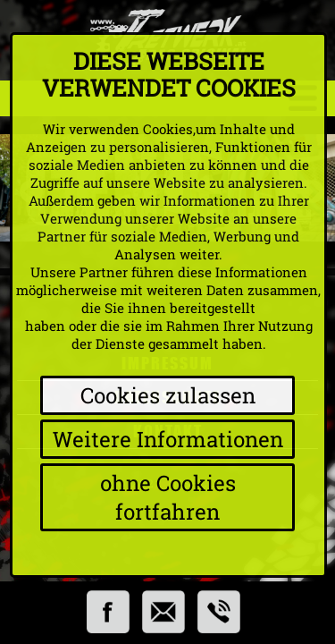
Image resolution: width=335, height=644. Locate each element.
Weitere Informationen (168, 439)
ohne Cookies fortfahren (168, 497)
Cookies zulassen (168, 395)
